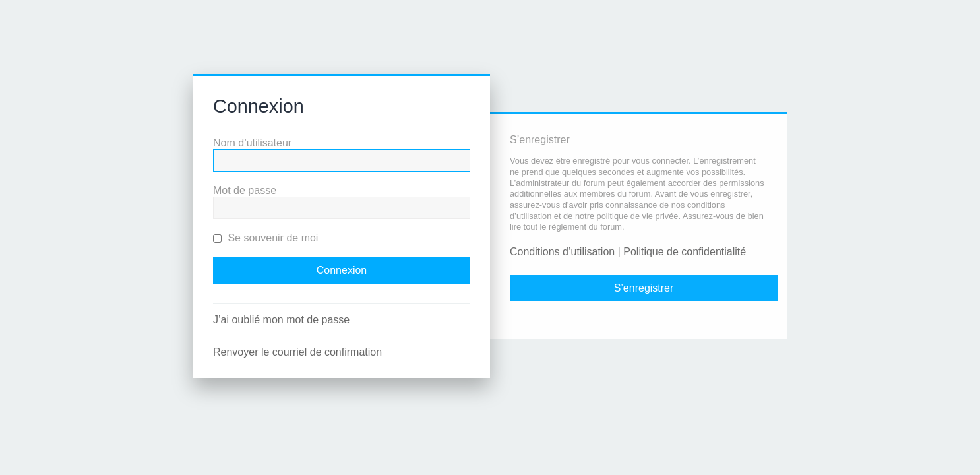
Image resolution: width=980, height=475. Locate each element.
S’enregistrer (644, 288)
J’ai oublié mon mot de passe (281, 320)
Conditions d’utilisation (562, 252)
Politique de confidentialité (685, 252)
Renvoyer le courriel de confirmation (297, 352)
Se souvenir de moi (265, 238)
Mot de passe (245, 190)
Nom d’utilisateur (252, 143)
